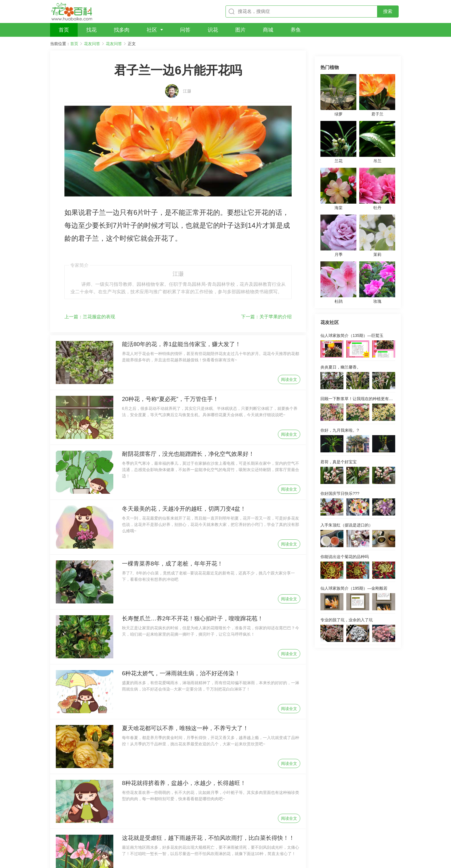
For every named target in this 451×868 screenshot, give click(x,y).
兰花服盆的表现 (90, 268)
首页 (74, 44)
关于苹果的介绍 (266, 268)
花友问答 (92, 44)
